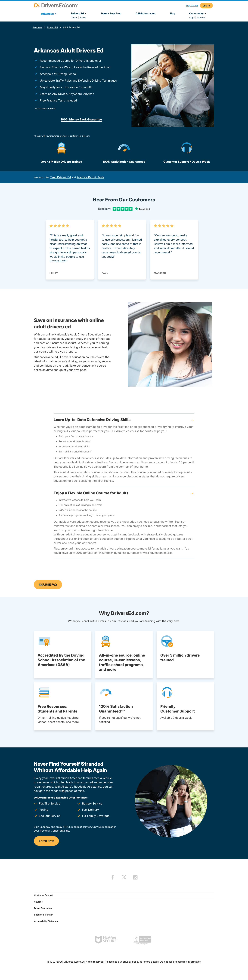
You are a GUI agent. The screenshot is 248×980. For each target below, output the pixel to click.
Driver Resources (43, 908)
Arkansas (37, 27)
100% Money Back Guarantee (81, 119)
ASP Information (146, 13)
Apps (192, 17)
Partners (201, 17)
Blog (172, 13)
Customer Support (44, 895)
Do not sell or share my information (181, 962)
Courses (38, 902)
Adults (83, 17)
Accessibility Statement (46, 921)
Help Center (192, 5)
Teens (74, 17)
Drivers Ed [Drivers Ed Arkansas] (53, 27)
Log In (206, 6)
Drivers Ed (79, 13)
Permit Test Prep (111, 13)
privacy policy (131, 962)
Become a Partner (43, 915)
